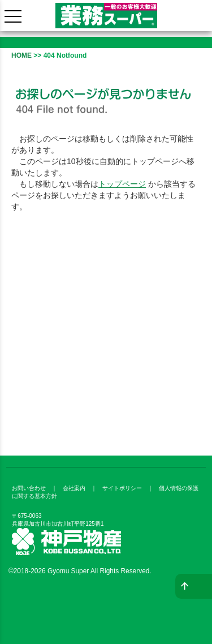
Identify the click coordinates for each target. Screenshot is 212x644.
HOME (21, 55)
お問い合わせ (29, 488)
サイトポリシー (122, 488)
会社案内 (74, 488)
